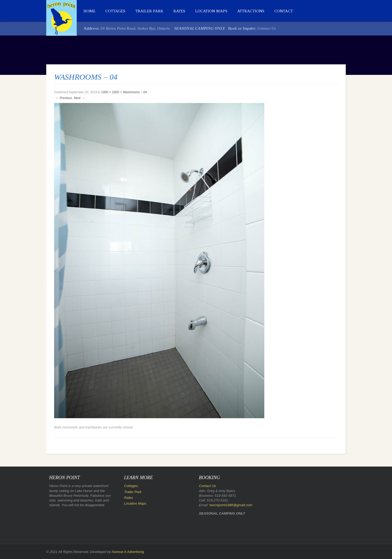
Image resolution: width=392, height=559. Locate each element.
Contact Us (267, 28)
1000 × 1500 (110, 92)
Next (80, 98)
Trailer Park (149, 11)
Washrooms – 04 (135, 92)
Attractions (251, 11)
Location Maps (211, 11)
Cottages (115, 11)
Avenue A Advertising (128, 552)
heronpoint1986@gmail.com (231, 505)
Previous (63, 98)
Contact (284, 11)
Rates (179, 11)
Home (89, 11)
